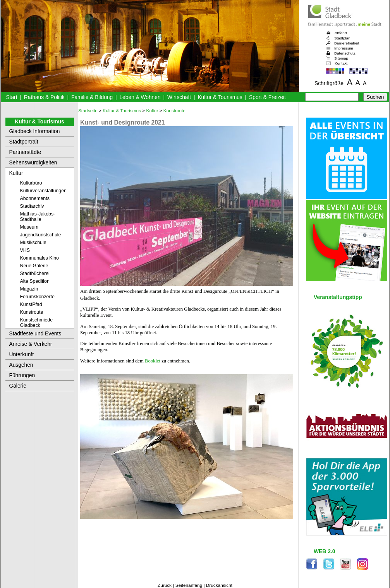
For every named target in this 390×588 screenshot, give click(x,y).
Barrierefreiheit (347, 43)
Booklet (153, 361)
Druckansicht (219, 585)
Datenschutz (345, 53)
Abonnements (35, 198)
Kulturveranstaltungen (43, 191)
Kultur (16, 173)
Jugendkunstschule (41, 235)
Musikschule (33, 243)
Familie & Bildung (92, 97)
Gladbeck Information (35, 131)
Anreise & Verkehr (31, 344)
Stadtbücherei (35, 273)
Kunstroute (32, 312)
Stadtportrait (24, 142)
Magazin (29, 289)
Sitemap (341, 58)
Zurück (165, 585)
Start (11, 97)
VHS (25, 250)
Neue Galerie (34, 266)
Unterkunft (22, 355)
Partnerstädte (25, 152)
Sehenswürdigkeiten (33, 163)
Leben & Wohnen (140, 97)
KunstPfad (31, 304)
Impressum (344, 48)
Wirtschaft (179, 97)
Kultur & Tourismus (220, 97)
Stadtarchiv (32, 206)
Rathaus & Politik (44, 97)
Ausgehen (21, 365)
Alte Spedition (35, 281)
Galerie (18, 386)
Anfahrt (341, 33)
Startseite (88, 111)
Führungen (22, 375)
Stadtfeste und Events (35, 334)
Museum (29, 227)
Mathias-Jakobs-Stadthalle (38, 217)
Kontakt (341, 63)
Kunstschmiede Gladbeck (37, 323)
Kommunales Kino (40, 258)
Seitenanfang (189, 585)
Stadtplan (342, 38)
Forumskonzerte (37, 297)
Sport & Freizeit (267, 97)
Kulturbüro (31, 183)
